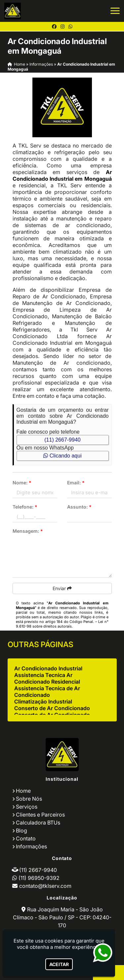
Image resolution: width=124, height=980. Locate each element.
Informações (31, 846)
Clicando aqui (62, 456)
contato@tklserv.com (45, 886)
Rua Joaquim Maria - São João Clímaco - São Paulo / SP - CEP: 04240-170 (62, 917)
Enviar (62, 588)
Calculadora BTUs (38, 823)
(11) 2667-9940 (62, 440)
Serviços (27, 807)
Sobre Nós (29, 799)
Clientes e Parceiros (40, 815)
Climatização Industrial (43, 702)
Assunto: (79, 507)
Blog (21, 830)
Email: (76, 483)
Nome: (22, 483)
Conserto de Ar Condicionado (52, 708)
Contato (26, 838)
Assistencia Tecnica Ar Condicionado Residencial (47, 678)
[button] (115, 11)
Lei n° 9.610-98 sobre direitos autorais (62, 624)
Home (23, 791)
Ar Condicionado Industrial (48, 668)
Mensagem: (28, 531)
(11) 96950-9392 (39, 878)
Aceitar (59, 964)
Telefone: (25, 507)
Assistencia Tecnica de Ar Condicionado (47, 692)
